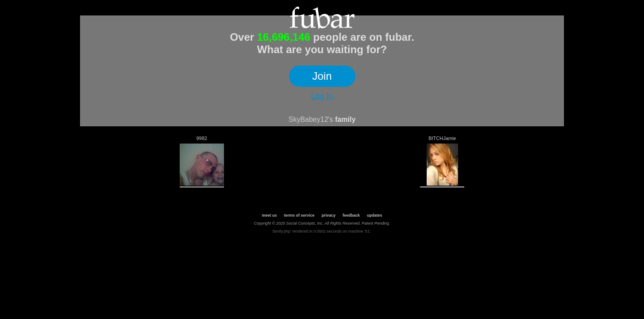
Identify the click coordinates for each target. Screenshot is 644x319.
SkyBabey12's (311, 119)
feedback (351, 215)
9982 (201, 138)
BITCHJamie (442, 138)
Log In (322, 96)
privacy (328, 215)
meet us (269, 215)
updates (375, 215)
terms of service (299, 215)
